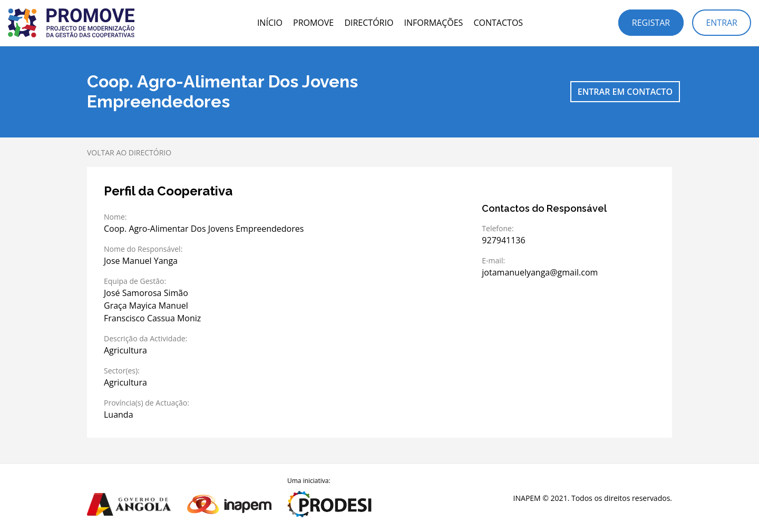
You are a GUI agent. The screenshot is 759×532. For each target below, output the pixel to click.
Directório (369, 23)
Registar (651, 23)
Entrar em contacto (625, 92)
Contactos (498, 23)
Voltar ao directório (129, 152)
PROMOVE (313, 23)
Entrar (722, 23)
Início (270, 23)
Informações (434, 23)
